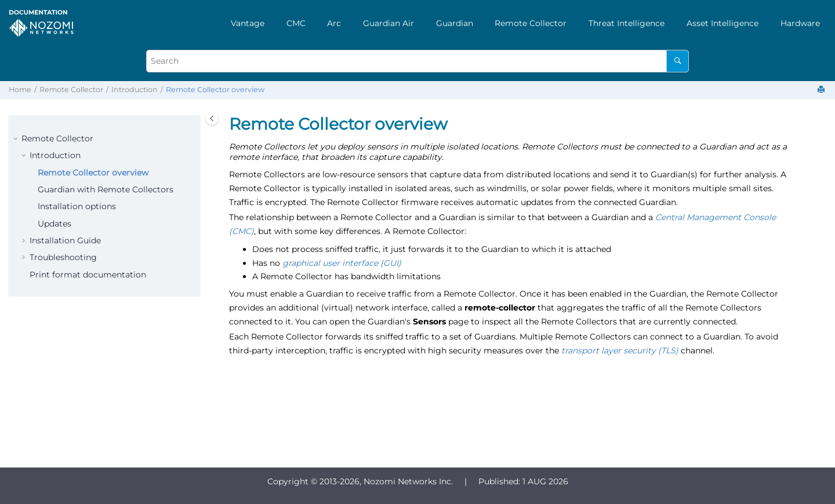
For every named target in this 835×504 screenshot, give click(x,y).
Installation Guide (65, 240)
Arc (334, 23)
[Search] (678, 61)
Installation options (77, 206)
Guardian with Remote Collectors (106, 189)
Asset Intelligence (723, 23)
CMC (296, 23)
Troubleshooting (63, 257)
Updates (55, 224)
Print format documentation (88, 275)
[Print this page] (822, 90)
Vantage (248, 23)
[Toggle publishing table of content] (212, 118)
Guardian (455, 23)
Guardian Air (389, 23)
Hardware (800, 23)
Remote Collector (531, 23)
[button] (17, 139)
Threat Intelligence (627, 23)
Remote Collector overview (215, 90)
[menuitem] (248, 23)
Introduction (135, 90)
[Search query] (418, 61)
